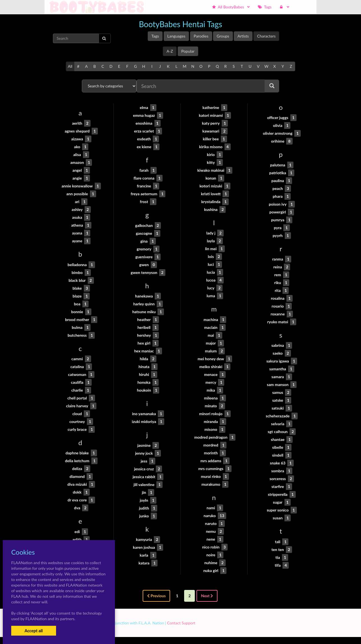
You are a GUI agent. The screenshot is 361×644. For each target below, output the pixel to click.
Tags (155, 36)
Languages (176, 36)
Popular (188, 51)
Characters (266, 36)
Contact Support (181, 623)
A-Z (170, 51)
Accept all (33, 631)
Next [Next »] (207, 596)
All (70, 66)
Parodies (201, 36)
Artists (243, 36)
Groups (223, 36)
